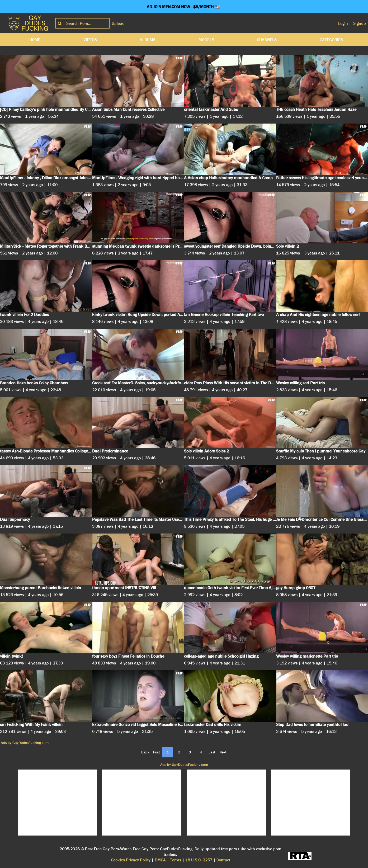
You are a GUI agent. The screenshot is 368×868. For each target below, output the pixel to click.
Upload (118, 23)
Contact (223, 860)
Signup (360, 23)
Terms (176, 860)
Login (343, 23)
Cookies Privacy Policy (131, 860)
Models (206, 40)
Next (223, 752)
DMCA (160, 860)
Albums (148, 40)
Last (212, 752)
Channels (267, 40)
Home (35, 40)
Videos (90, 40)
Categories (331, 40)
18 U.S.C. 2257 (199, 860)
